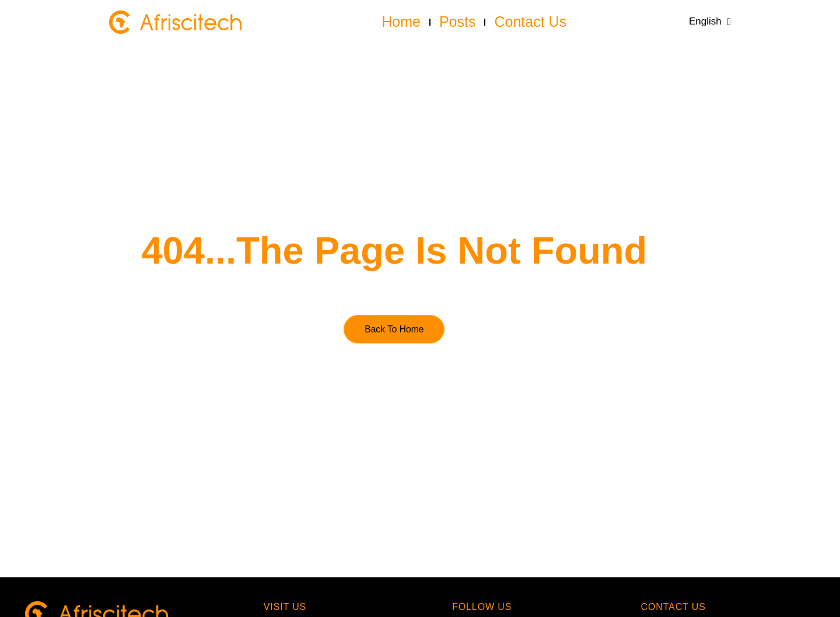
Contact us (530, 22)
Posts (458, 22)
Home (401, 22)
